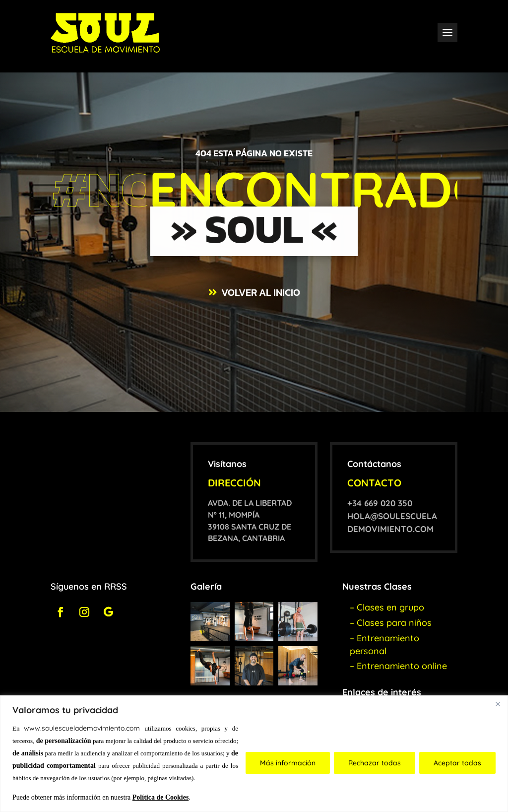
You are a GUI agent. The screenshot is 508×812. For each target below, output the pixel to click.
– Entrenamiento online (398, 666)
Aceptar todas (457, 763)
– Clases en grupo (387, 607)
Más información (288, 763)
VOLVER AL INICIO (261, 292)
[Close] (498, 704)
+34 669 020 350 (380, 503)
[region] (254, 754)
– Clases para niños (391, 623)
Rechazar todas (375, 763)
